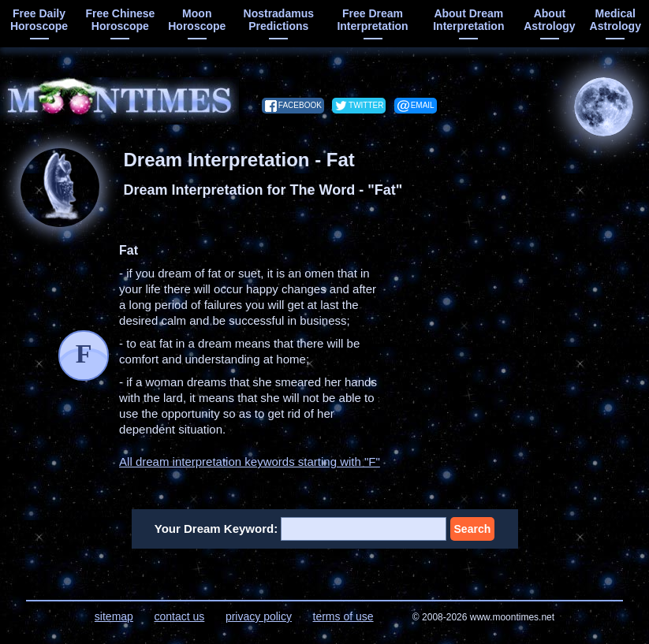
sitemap (114, 616)
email (423, 105)
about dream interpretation (468, 20)
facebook (300, 105)
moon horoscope (197, 20)
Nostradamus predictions (279, 20)
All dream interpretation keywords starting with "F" (250, 462)
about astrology (549, 20)
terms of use (343, 616)
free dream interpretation (372, 20)
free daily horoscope (39, 20)
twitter (366, 105)
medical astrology (615, 20)
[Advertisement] (523, 341)
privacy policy (259, 616)
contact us (179, 616)
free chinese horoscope (120, 20)
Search (473, 529)
